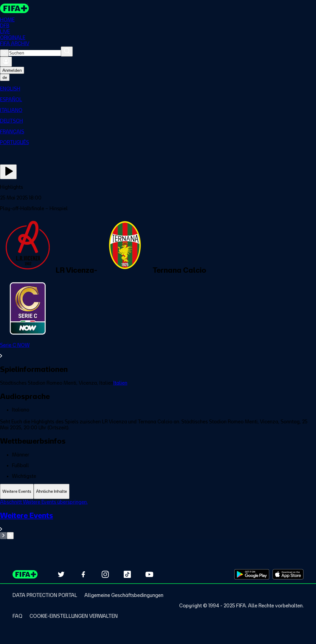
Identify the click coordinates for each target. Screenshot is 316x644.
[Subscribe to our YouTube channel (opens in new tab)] (149, 574)
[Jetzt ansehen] (8, 172)
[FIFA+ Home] (14, 8)
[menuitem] (158, 89)
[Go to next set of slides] (10, 536)
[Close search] (4, 53)
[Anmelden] (6, 62)
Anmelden (12, 70)
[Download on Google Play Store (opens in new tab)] (252, 574)
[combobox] (35, 53)
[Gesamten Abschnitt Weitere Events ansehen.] (158, 521)
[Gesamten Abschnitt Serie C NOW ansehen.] (158, 350)
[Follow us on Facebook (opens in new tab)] (83, 574)
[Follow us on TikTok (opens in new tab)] (127, 574)
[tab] (17, 491)
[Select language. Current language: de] (5, 77)
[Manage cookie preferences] (74, 616)
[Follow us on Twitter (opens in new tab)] (61, 574)
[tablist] (158, 491)
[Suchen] (67, 52)
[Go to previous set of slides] (3, 536)
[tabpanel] (158, 519)
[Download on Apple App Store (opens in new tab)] (288, 574)
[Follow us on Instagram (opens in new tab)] (105, 574)
